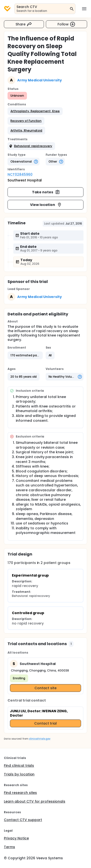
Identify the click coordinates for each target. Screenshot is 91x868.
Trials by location (19, 774)
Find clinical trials (19, 766)
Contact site (45, 688)
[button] (35, 111)
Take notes (46, 192)
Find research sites (20, 793)
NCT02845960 (20, 174)
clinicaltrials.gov (40, 739)
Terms (9, 847)
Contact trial (46, 723)
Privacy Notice (16, 838)
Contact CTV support (23, 820)
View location (46, 205)
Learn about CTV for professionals (35, 801)
